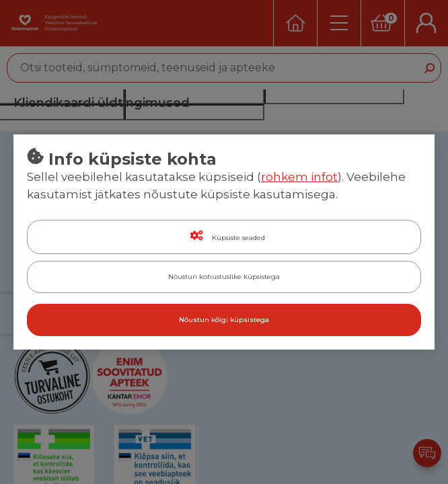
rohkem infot (299, 177)
